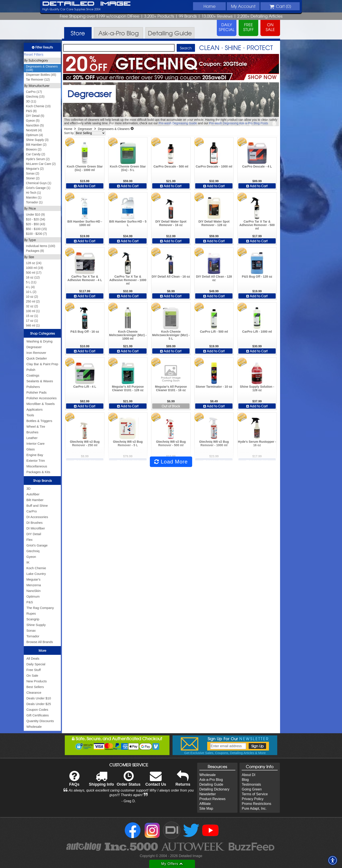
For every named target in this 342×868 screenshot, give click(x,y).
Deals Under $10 (39, 698)
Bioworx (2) (34, 149)
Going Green (252, 789)
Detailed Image (86, 4)
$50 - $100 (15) (36, 229)
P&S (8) (31, 111)
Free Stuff (34, 670)
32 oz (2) (32, 306)
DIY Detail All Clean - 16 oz (171, 277)
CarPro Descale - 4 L (257, 166)
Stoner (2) (33, 178)
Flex (29, 540)
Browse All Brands (40, 642)
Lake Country (36, 574)
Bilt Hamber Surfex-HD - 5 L (128, 223)
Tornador (33, 636)
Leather (32, 438)
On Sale (32, 675)
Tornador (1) (34, 202)
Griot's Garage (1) (38, 188)
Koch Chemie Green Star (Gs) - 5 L (128, 168)
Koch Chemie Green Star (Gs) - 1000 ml (85, 168)
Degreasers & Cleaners (114, 129)
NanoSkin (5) (35, 125)
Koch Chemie (36, 568)
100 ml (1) (33, 311)
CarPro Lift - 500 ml (214, 332)
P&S (30, 602)
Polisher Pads (37, 392)
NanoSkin (33, 591)
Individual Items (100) (41, 246)
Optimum (33, 596)
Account (243, 6)
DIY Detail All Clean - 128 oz (214, 278)
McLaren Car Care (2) (41, 164)
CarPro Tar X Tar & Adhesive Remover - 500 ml (257, 225)
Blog (245, 780)
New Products (37, 681)
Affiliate (205, 804)
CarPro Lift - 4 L (85, 387)
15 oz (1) (32, 316)
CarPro (32, 511)
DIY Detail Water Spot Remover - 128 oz (214, 223)
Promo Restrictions (256, 804)
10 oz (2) (32, 297)
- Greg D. (129, 801)
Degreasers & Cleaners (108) (42, 68)
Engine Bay (35, 455)
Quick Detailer (37, 358)
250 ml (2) (33, 301)
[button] (333, 860)
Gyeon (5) (33, 121)
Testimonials (251, 784)
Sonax (31, 630)
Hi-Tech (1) (33, 193)
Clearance (34, 692)
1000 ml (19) (35, 268)
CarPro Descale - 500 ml (171, 166)
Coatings (33, 375)
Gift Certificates (38, 715)
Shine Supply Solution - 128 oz (257, 388)
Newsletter (208, 794)
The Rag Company (40, 608)
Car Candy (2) (36, 154)
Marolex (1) (34, 197)
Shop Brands (42, 481)
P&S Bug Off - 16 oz (85, 332)
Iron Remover (36, 353)
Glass (31, 449)
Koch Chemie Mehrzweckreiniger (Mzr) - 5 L (171, 335)
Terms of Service (255, 794)
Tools (30, 415)
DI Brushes (34, 523)
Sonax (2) (33, 173)
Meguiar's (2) (35, 169)
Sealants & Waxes (40, 381)
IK (28, 562)
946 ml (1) (33, 325)
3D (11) (31, 101)
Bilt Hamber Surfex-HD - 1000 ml (85, 223)
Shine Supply (36, 625)
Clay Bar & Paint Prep (42, 364)
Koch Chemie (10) (38, 106)
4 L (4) (30, 287)
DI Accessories (37, 517)
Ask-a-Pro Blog (211, 780)
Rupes (31, 613)
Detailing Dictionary (214, 789)
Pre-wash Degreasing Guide (178, 123)
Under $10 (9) (35, 214)
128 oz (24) (34, 263)
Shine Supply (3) (37, 140)
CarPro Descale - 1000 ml (214, 166)
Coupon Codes (37, 710)
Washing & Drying (39, 341)
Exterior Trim (36, 461)
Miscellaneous (37, 466)
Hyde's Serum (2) (38, 159)
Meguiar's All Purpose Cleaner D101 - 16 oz (171, 388)
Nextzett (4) (34, 130)
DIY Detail (34, 534)
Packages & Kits (38, 472)
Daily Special (36, 664)
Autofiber (33, 494)
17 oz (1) (32, 321)
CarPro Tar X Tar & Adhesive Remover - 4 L (85, 278)
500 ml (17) (34, 273)
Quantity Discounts (40, 721)
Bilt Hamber (35, 500)
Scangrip (33, 619)
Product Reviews (212, 799)
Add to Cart (85, 186)
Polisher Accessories (41, 398)
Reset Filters (34, 54)
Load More (171, 462)
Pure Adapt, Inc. (254, 808)
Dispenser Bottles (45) (41, 75)
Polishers (33, 387)
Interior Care (35, 444)
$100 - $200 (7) (36, 234)
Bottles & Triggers (39, 421)
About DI (248, 775)
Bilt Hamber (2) (36, 145)
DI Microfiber (36, 528)
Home (209, 6)
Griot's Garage (37, 545)
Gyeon (31, 557)
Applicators (34, 409)
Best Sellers (35, 687)
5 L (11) (31, 282)
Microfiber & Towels (41, 404)
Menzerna (34, 585)
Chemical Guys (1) (39, 183)
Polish (31, 370)
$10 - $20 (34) (36, 219)
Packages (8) (35, 251)
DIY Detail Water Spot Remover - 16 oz (171, 223)
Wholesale (34, 727)
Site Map (206, 808)
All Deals (33, 658)
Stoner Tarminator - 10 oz (214, 387)
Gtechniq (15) (35, 97)
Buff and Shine (37, 506)
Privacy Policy (253, 799)
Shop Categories (42, 333)
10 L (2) (31, 292)
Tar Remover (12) (38, 80)
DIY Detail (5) (35, 116)
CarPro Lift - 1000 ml (257, 332)
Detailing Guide (211, 784)
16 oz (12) (33, 277)
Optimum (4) (34, 135)
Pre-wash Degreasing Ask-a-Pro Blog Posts (239, 123)
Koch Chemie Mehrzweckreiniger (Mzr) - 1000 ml (128, 335)
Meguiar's (33, 579)
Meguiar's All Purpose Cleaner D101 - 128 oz (128, 388)
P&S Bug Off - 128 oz (257, 277)
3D (28, 488)
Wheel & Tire (36, 426)
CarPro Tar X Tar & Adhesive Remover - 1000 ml (128, 280)
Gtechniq (33, 551)
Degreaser (34, 347)
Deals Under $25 (39, 704)
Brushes (32, 432)
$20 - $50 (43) (36, 224)
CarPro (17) (34, 92)
